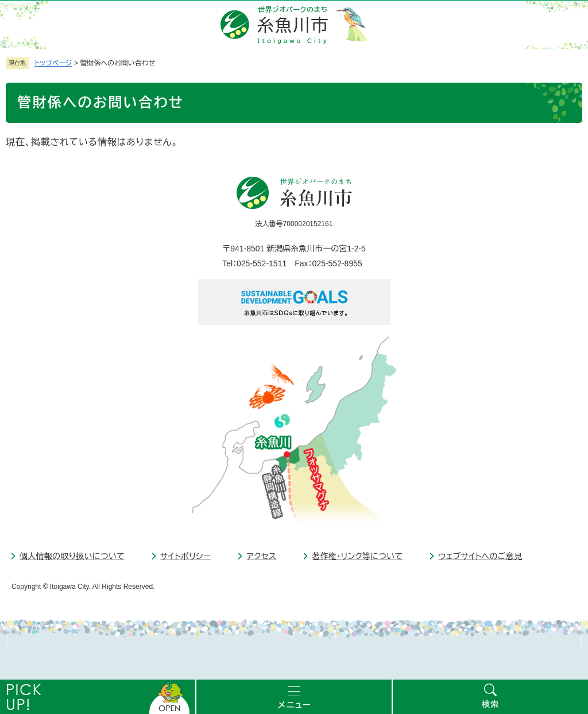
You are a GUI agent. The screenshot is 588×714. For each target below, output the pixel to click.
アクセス (261, 556)
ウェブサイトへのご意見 (480, 556)
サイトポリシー (186, 556)
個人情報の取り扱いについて (72, 556)
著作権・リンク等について (357, 556)
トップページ (53, 63)
